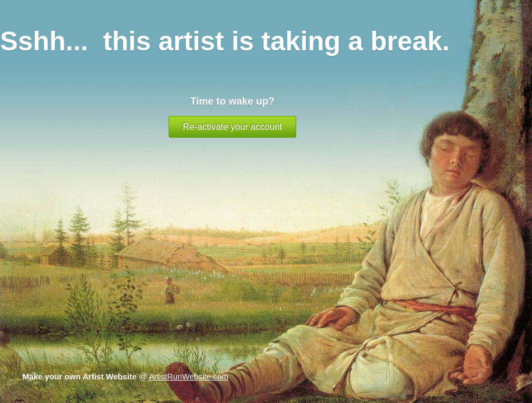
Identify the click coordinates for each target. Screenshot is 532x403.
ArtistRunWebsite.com (189, 377)
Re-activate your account (233, 127)
